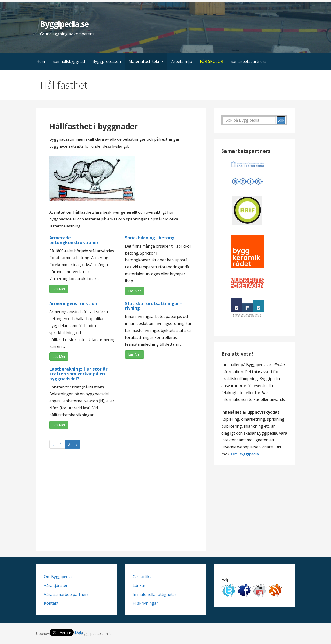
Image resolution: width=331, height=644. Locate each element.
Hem (41, 61)
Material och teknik (146, 61)
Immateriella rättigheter (155, 594)
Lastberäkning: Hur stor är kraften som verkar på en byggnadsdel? (78, 374)
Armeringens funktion (73, 303)
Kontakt (51, 603)
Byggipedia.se (64, 24)
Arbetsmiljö (182, 61)
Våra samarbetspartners (66, 594)
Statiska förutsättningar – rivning (154, 306)
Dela (79, 632)
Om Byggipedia (245, 454)
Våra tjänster (56, 585)
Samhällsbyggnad (69, 61)
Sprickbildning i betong (150, 238)
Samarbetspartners (248, 61)
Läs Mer (59, 289)
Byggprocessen (107, 61)
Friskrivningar (145, 603)
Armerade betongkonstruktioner (74, 240)
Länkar (139, 585)
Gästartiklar (143, 577)
